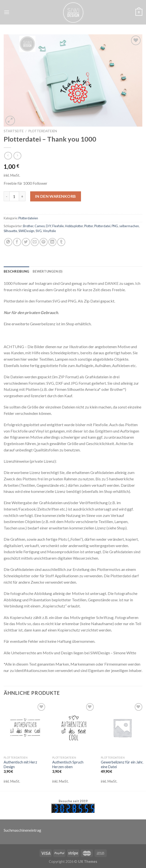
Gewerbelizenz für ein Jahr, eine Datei (122, 764)
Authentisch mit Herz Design (20, 764)
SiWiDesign (26, 231)
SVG (39, 231)
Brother (28, 226)
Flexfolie (58, 226)
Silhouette (10, 231)
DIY (48, 226)
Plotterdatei (102, 226)
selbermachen (129, 226)
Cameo (40, 226)
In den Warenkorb (56, 196)
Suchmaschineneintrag (22, 830)
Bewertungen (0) (47, 271)
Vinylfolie (49, 231)
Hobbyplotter (74, 226)
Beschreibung (16, 271)
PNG (115, 226)
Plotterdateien (43, 131)
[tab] (16, 271)
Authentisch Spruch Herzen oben (68, 764)
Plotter (89, 226)
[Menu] (7, 12)
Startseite (14, 131)
